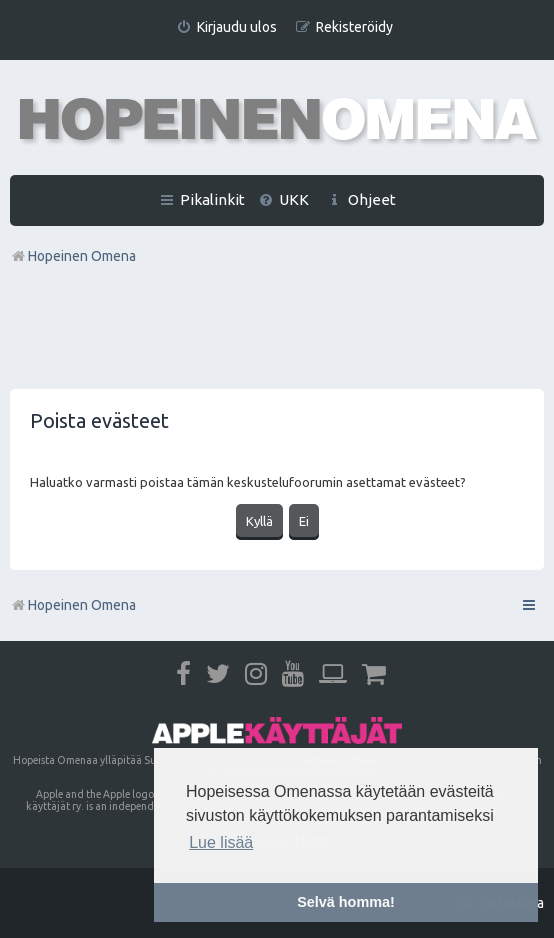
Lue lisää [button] (221, 842)
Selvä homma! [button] (346, 902)
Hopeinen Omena (73, 605)
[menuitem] (226, 27)
